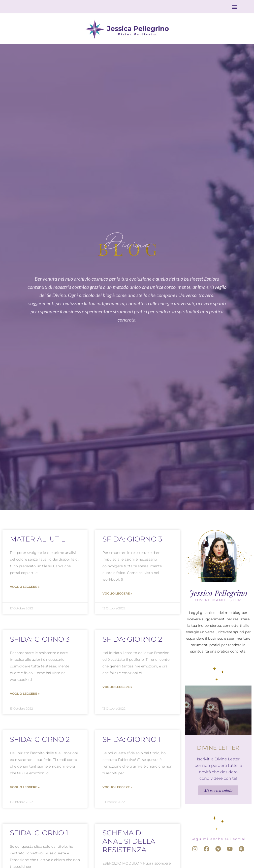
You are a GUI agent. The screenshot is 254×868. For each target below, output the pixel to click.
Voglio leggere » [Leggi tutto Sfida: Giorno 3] (117, 593)
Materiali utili (38, 539)
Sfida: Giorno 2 (132, 639)
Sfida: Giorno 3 (132, 539)
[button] (235, 7)
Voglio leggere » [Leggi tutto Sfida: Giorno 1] (117, 787)
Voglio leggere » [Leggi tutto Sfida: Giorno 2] (117, 687)
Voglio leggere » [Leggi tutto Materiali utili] (25, 587)
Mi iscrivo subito (218, 790)
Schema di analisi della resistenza (129, 841)
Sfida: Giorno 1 (132, 739)
